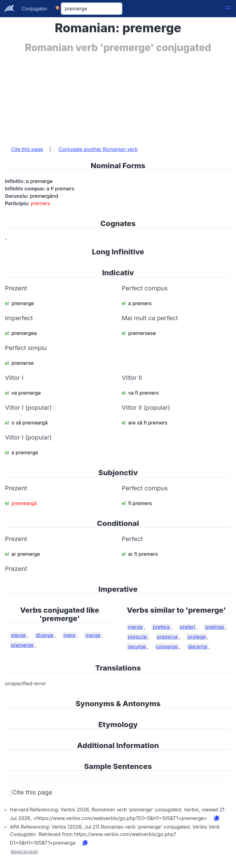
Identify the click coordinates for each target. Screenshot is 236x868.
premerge (22, 645)
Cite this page (27, 149)
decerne (198, 647)
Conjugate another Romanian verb (98, 149)
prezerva (167, 637)
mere (69, 635)
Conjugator (34, 9)
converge (167, 647)
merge (93, 635)
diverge (45, 635)
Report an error (24, 852)
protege (197, 637)
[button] (228, 9)
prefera (161, 627)
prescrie (137, 637)
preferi (187, 627)
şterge (18, 635)
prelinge (215, 627)
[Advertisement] (118, 96)
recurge (137, 647)
